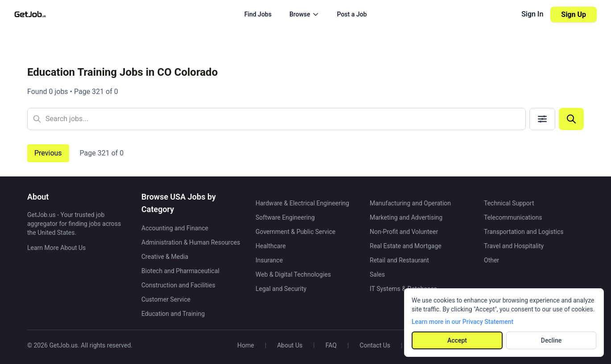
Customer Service (166, 299)
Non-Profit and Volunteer (404, 232)
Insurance (269, 260)
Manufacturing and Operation (410, 203)
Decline (551, 340)
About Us (290, 345)
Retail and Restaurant (399, 260)
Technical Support (509, 203)
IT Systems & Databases (403, 289)
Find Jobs (258, 14)
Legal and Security (281, 289)
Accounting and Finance (175, 228)
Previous (48, 153)
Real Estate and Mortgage (406, 246)
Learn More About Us (56, 248)
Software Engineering (285, 217)
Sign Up (574, 14)
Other (491, 260)
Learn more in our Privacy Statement (462, 322)
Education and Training (173, 314)
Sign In (532, 14)
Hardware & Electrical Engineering (302, 203)
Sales (377, 274)
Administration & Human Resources (191, 242)
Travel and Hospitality (514, 246)
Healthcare (271, 246)
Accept (457, 340)
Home (246, 345)
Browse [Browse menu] (304, 14)
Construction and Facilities (178, 285)
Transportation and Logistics (524, 232)
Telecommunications (513, 217)
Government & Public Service (295, 232)
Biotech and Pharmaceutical (180, 271)
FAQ (331, 345)
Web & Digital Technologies (293, 274)
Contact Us (375, 345)
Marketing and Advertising (406, 217)
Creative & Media (165, 257)
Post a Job (352, 14)
